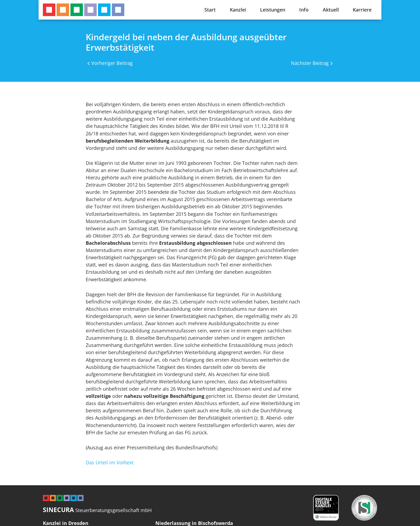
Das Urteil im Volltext (110, 462)
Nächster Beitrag (310, 63)
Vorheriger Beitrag (112, 63)
